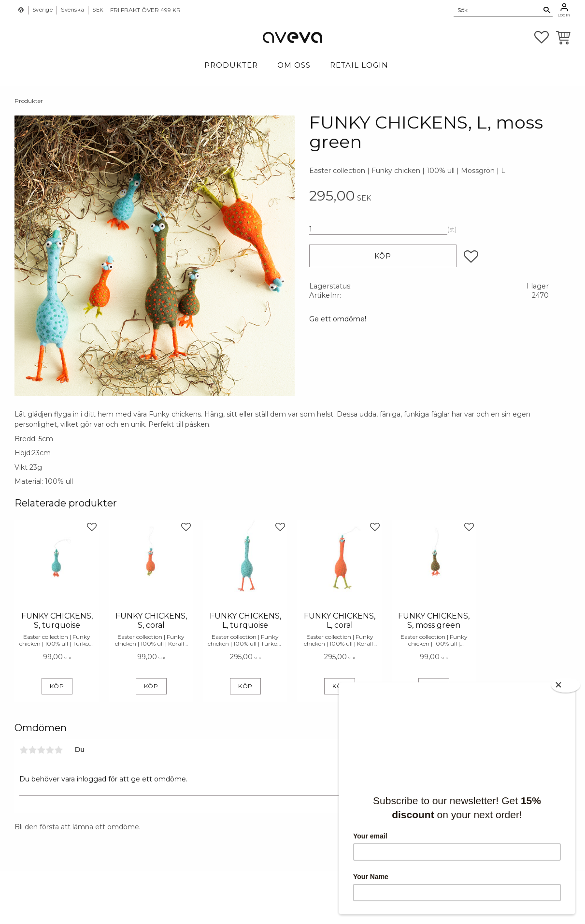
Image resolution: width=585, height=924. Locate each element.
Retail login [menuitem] (359, 65)
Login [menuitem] (564, 15)
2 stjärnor (32, 750)
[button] (542, 37)
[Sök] (547, 10)
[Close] (566, 685)
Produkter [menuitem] (231, 65)
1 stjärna (24, 750)
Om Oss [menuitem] (294, 65)
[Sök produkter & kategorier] (498, 10)
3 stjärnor (41, 750)
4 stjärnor (50, 750)
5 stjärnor (58, 750)
